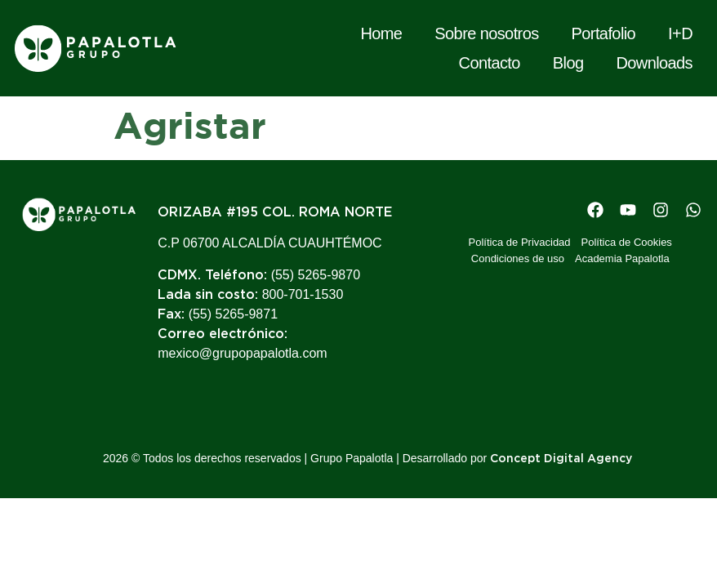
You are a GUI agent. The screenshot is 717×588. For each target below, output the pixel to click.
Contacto (490, 63)
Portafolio (604, 33)
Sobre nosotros (486, 33)
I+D (680, 33)
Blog (568, 63)
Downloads (654, 63)
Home (381, 33)
